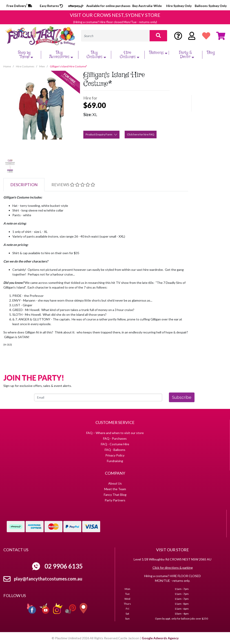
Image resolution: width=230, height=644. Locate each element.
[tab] (24, 185)
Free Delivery (19, 6)
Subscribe (182, 397)
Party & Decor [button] (187, 55)
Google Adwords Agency (160, 638)
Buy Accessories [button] (62, 55)
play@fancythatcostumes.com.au (48, 579)
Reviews (73, 185)
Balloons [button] (159, 53)
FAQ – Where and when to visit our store (115, 433)
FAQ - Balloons (115, 450)
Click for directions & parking (173, 568)
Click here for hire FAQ (141, 134)
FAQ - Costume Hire (115, 444)
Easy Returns (51, 6)
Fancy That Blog (115, 495)
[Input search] (115, 36)
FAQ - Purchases (115, 438)
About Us (115, 483)
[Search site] (158, 36)
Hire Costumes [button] (130, 55)
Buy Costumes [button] (97, 55)
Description (24, 185)
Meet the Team (115, 489)
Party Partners (115, 500)
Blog (211, 53)
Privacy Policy (115, 455)
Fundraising (115, 461)
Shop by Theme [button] (26, 55)
